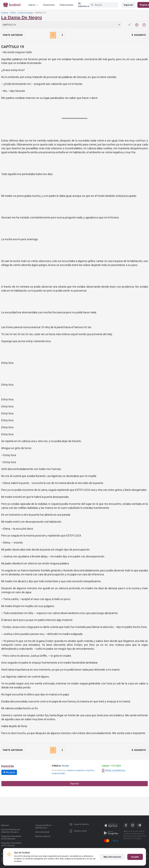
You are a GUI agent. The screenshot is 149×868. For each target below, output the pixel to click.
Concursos (49, 5)
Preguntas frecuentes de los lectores (11, 837)
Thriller (13, 13)
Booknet (5, 13)
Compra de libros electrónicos (43, 826)
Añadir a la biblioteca (115, 770)
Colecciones (66, 5)
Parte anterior (13, 35)
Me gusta (9, 772)
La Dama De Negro (25, 13)
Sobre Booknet (42, 832)
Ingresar (128, 5)
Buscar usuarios (43, 836)
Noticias (5, 825)
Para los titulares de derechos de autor (10, 831)
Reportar (75, 784)
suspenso (80, 770)
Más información (112, 857)
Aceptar (135, 857)
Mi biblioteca (84, 5)
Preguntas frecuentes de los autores (11, 844)
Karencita (8, 766)
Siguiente (139, 35)
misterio (71, 770)
